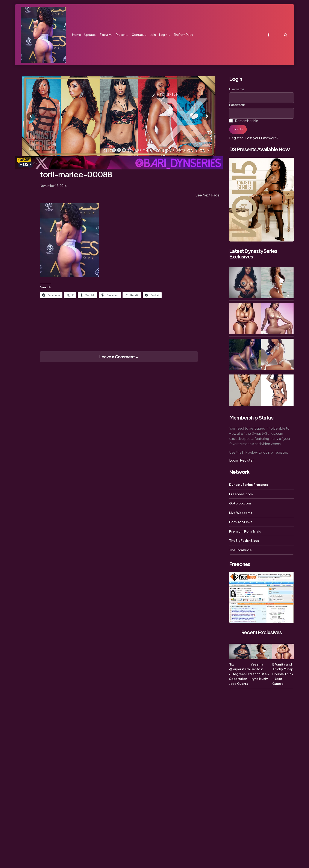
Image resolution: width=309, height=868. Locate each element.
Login (234, 460)
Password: (237, 105)
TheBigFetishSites (244, 540)
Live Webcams (241, 512)
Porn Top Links (241, 522)
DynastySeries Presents (249, 484)
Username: (237, 89)
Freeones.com (241, 494)
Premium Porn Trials (245, 531)
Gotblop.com (240, 503)
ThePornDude (240, 550)
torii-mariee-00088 (76, 174)
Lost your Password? (262, 138)
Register (236, 138)
